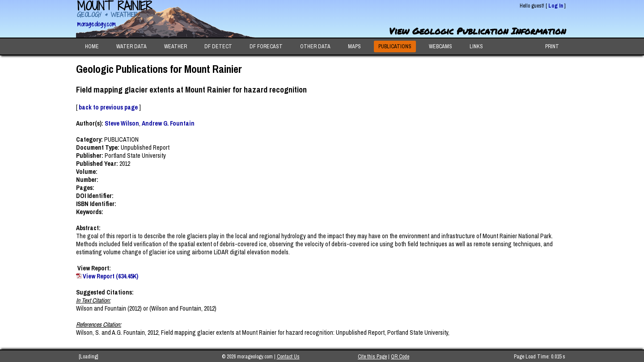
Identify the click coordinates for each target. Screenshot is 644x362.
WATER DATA (131, 46)
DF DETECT (218, 46)
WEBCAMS (441, 46)
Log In (556, 6)
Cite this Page (372, 357)
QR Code (400, 357)
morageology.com (96, 24)
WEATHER (176, 46)
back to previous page (108, 107)
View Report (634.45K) (110, 276)
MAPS (354, 46)
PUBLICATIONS (395, 46)
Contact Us (288, 357)
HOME (92, 46)
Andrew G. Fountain (168, 123)
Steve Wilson (122, 123)
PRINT (552, 46)
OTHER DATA (315, 46)
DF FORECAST (266, 46)
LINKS (476, 46)
